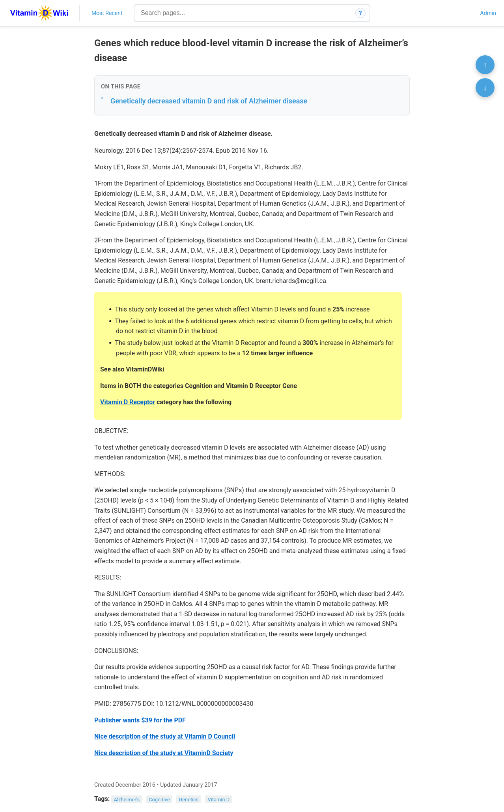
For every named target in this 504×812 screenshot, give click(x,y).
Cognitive (159, 799)
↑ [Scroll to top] (485, 65)
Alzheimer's (127, 799)
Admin (488, 13)
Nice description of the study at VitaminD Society (164, 753)
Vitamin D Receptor (128, 402)
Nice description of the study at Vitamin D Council (165, 736)
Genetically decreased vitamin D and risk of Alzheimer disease (209, 101)
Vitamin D (219, 799)
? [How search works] (361, 13)
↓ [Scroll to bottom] (485, 88)
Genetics (189, 799)
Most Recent (107, 13)
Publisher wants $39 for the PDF (140, 720)
